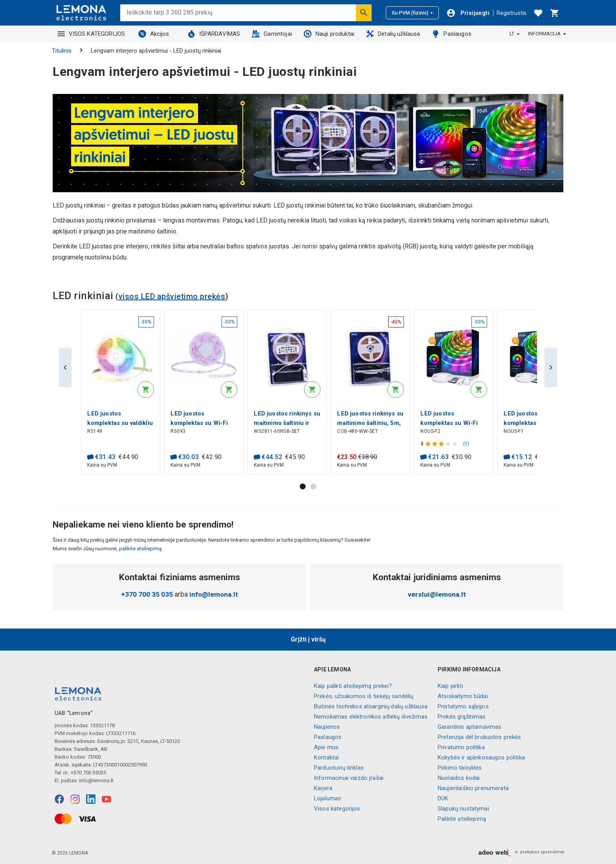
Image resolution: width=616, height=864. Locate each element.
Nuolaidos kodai (459, 778)
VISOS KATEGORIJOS (92, 34)
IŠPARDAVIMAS (214, 34)
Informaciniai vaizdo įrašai (349, 778)
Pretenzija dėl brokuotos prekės (479, 737)
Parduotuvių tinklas (339, 768)
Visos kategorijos (337, 809)
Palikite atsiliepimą (462, 819)
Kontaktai (326, 757)
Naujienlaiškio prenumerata (473, 788)
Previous (65, 368)
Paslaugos (451, 34)
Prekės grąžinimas (462, 717)
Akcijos (154, 34)
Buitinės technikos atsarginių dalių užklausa (371, 706)
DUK (443, 798)
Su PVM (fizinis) (412, 13)
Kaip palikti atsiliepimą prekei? (353, 686)
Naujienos (327, 727)
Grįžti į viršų (308, 639)
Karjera (323, 788)
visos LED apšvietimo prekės (172, 296)
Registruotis (511, 13)
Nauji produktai (329, 34)
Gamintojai (272, 34)
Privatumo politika (461, 747)
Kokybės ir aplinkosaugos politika (481, 757)
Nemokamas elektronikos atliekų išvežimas (371, 717)
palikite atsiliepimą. (140, 549)
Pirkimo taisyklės (460, 768)
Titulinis (62, 51)
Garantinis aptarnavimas (469, 727)
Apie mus (326, 747)
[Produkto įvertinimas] (443, 444)
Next (551, 368)
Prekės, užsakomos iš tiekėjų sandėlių (364, 696)
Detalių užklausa (393, 34)
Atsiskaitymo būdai (463, 696)
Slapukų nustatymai (463, 809)
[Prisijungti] (468, 13)
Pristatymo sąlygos (463, 706)
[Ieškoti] (364, 13)
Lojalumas (327, 798)
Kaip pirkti (450, 686)
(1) (467, 444)
